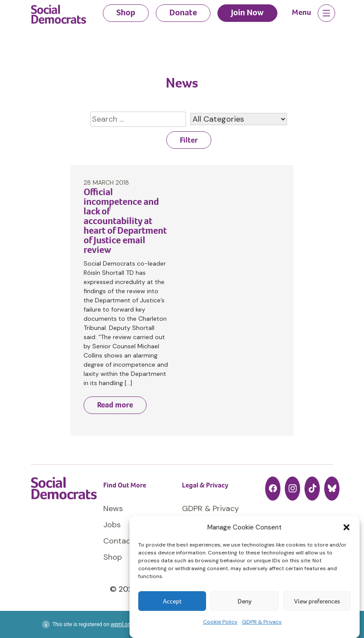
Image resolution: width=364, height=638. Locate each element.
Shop (126, 12)
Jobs (112, 525)
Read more (115, 405)
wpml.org (122, 624)
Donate (183, 12)
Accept (172, 601)
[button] (346, 527)
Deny (245, 601)
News (113, 508)
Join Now (247, 12)
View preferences (317, 601)
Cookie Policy (220, 622)
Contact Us (124, 541)
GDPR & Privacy (262, 622)
